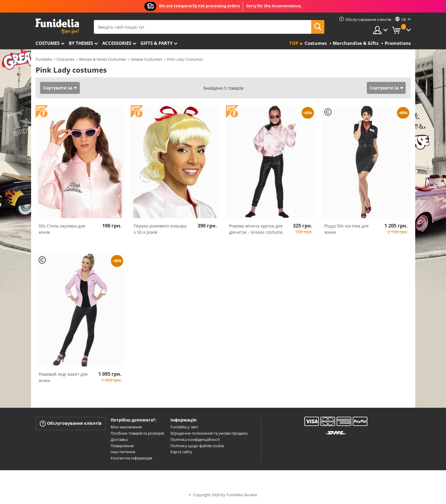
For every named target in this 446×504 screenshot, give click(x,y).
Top (294, 43)
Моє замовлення (126, 427)
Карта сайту (181, 452)
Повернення (122, 446)
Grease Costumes (146, 59)
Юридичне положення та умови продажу (209, 433)
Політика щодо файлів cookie (197, 446)
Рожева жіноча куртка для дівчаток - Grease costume (256, 229)
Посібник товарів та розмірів (137, 433)
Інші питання (123, 452)
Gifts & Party (156, 43)
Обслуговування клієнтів (71, 423)
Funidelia (44, 59)
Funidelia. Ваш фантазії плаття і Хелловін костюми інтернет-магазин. (57, 26)
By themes (81, 43)
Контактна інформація (131, 458)
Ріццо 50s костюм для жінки (346, 229)
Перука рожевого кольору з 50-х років (160, 229)
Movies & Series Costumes (103, 59)
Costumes (48, 43)
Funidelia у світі (184, 427)
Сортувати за (58, 88)
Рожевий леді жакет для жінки (63, 377)
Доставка (119, 439)
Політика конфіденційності (195, 439)
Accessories (117, 43)
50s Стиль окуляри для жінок (62, 229)
